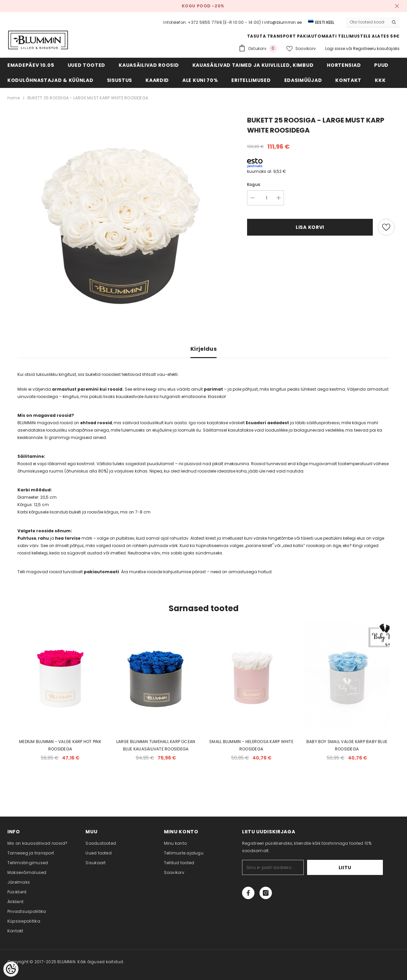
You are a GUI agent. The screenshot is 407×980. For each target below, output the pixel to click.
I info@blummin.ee (282, 22)
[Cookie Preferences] (11, 969)
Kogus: (254, 184)
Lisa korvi (310, 227)
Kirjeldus (203, 349)
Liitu (362, 868)
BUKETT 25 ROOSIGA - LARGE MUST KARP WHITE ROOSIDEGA (88, 98)
